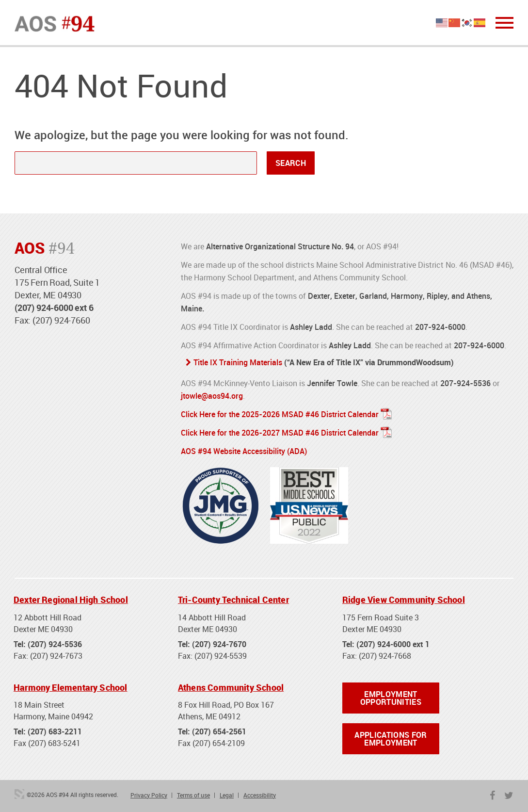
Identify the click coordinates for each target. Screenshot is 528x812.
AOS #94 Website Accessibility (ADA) (244, 451)
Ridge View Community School (404, 600)
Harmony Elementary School (71, 687)
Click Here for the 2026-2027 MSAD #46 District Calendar (280, 433)
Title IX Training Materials (238, 362)
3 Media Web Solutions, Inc (19, 794)
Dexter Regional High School (71, 600)
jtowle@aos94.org (212, 396)
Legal (227, 795)
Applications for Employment (391, 739)
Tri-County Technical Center (233, 600)
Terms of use (193, 795)
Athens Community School (231, 687)
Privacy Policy (149, 795)
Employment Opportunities (391, 698)
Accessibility (260, 795)
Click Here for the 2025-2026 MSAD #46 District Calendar (280, 414)
